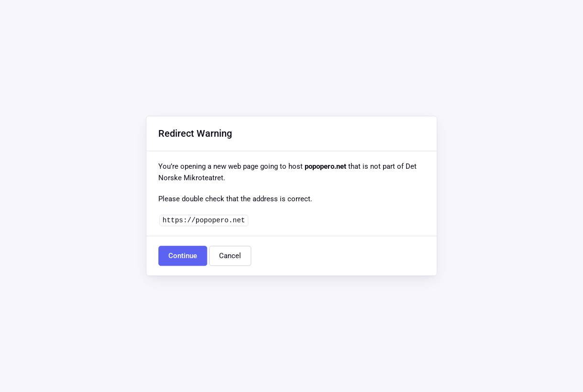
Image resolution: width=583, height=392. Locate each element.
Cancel (230, 256)
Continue (183, 256)
